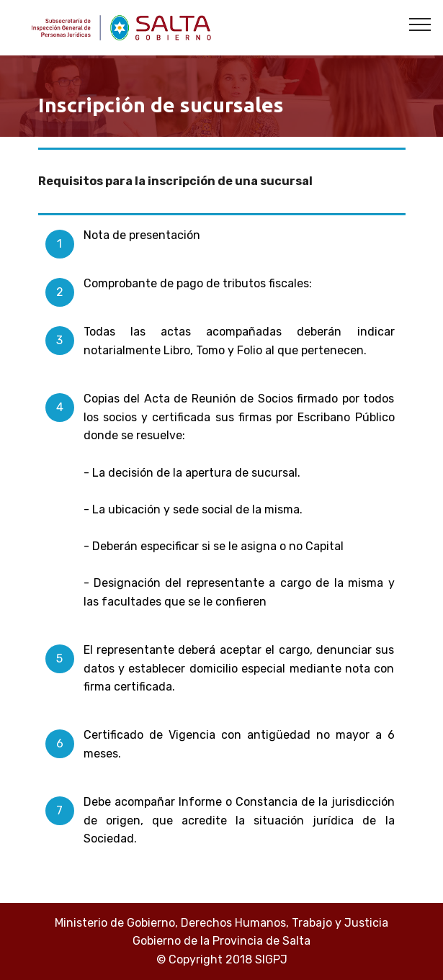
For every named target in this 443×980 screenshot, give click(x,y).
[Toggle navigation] (420, 24)
